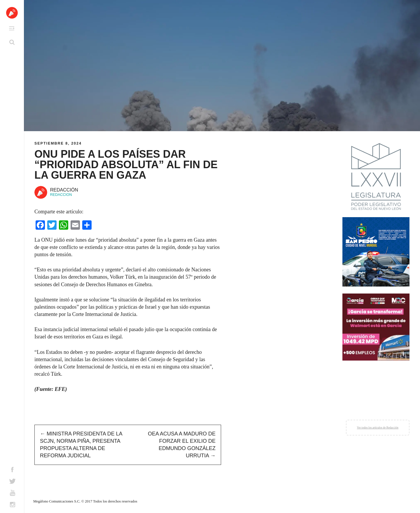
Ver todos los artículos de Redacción (378, 427)
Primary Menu (12, 28)
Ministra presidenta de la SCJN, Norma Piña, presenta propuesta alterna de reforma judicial (81, 445)
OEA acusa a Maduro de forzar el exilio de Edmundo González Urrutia (182, 445)
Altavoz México (12, 13)
